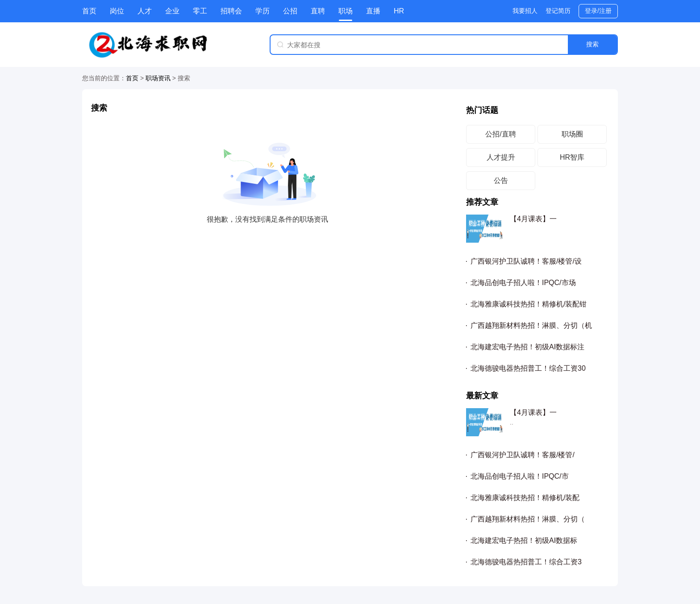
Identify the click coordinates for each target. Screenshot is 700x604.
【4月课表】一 (533, 219)
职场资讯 (158, 78)
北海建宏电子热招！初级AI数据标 (524, 540)
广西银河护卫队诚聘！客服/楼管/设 (526, 261)
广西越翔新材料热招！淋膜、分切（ (528, 519)
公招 (290, 11)
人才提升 (501, 157)
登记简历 (558, 11)
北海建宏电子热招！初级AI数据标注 (527, 347)
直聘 (318, 11)
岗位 (117, 11)
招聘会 (231, 11)
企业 (172, 11)
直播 (373, 11)
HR (399, 11)
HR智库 (572, 157)
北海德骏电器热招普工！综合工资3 (526, 562)
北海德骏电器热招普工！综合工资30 (528, 368)
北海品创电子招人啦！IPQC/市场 (523, 283)
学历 (262, 11)
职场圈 (572, 134)
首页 (89, 11)
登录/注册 (598, 11)
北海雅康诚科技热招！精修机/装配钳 (529, 304)
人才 (145, 11)
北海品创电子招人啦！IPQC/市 (520, 476)
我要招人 (525, 11)
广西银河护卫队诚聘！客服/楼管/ (523, 455)
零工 (200, 11)
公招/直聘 (500, 134)
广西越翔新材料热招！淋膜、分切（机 (531, 325)
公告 (501, 180)
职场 (346, 11)
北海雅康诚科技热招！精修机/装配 (525, 498)
